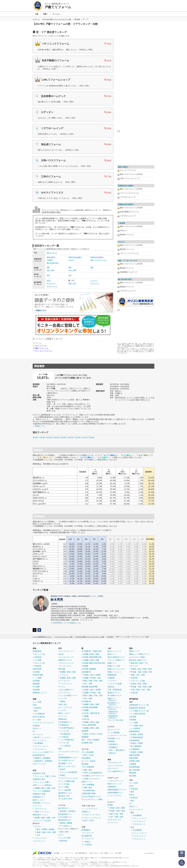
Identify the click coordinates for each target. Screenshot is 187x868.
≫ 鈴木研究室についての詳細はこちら (66, 623)
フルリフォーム (40, 346)
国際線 (70, 823)
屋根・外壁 (72, 283)
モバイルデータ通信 (137, 657)
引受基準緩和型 (137, 737)
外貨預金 (36, 726)
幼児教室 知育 (87, 743)
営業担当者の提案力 (75, 257)
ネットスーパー (64, 681)
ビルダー (38, 826)
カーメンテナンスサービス (69, 752)
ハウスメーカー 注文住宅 (42, 821)
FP (84, 767)
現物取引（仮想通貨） (43, 758)
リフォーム (37, 806)
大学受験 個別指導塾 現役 (92, 657)
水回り (49, 281)
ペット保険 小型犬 (136, 726)
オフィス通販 (63, 787)
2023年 (43, 437)
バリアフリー (95, 283)
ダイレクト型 (40, 654)
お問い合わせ (93, 853)
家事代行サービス (65, 660)
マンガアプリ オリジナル (68, 778)
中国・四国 (50, 270)
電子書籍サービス (65, 763)
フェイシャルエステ (115, 766)
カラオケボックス (114, 820)
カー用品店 (86, 842)
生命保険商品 (134, 740)
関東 (48, 267)
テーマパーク (113, 823)
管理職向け (114, 747)
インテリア (94, 281)
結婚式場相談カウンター (117, 790)
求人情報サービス (114, 695)
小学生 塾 (85, 719)
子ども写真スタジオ (66, 760)
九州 (54, 788)
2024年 (35, 437)
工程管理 (50, 260)
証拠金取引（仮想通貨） (44, 761)
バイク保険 (37, 660)
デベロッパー (40, 841)
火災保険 (36, 672)
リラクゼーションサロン (91, 815)
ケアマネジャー (98, 776)
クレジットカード (40, 740)
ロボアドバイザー (40, 764)
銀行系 (37, 737)
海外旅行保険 (38, 675)
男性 (48, 275)
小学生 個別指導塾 (89, 725)
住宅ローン (37, 728)
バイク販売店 (63, 737)
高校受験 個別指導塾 (90, 687)
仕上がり (71, 260)
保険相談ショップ (40, 693)
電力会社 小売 (64, 796)
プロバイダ (133, 666)
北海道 (86, 675)
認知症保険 (133, 758)
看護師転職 (112, 675)
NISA (35, 705)
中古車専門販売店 (67, 728)
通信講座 (85, 764)
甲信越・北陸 (95, 678)
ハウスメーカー (40, 838)
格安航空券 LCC (65, 820)
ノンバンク (46, 737)
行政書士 (87, 776)
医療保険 (36, 684)
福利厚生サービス (65, 793)
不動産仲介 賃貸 (39, 794)
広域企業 (134, 678)
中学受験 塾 (86, 701)
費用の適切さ (51, 257)
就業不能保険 (134, 755)
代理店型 (38, 657)
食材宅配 (62, 669)
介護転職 (111, 678)
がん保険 (36, 687)
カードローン (38, 734)
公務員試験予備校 (89, 793)
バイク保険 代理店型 (137, 714)
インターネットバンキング (43, 723)
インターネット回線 (137, 681)
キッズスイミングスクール (91, 818)
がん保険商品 (134, 749)
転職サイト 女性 (114, 666)
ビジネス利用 (65, 838)
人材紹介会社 (113, 712)
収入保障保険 (136, 746)
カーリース (63, 716)
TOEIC (86, 773)
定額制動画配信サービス (68, 757)
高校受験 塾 (86, 672)
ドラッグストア (88, 833)
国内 (62, 832)
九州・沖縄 (72, 270)
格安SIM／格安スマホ (138, 660)
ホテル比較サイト (65, 817)
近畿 (92, 267)
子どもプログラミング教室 (92, 799)
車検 (60, 749)
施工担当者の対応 (53, 263)
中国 (150, 672)
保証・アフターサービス (98, 260)
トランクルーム (64, 693)
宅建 (85, 770)
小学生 (100, 734)
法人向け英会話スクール (91, 796)
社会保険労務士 (96, 773)
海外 (67, 832)
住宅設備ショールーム (41, 803)
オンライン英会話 (89, 761)
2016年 (92, 437)
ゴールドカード (40, 749)
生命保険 (36, 681)
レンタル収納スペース (69, 695)
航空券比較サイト (65, 814)
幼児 (85, 755)
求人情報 (118, 853)
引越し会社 (63, 704)
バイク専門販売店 (67, 740)
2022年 (50, 437)
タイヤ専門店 (87, 845)
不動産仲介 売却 (39, 773)
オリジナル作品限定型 (69, 772)
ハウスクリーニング (66, 663)
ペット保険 (37, 678)
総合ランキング (52, 253)
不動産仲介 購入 (39, 779)
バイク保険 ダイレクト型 (139, 711)
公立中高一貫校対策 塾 (91, 713)
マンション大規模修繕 (41, 791)
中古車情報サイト (65, 722)
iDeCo (132, 795)
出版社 (63, 775)
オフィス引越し (64, 784)
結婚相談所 (112, 787)
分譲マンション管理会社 (42, 785)
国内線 (63, 823)
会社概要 (56, 853)
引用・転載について (107, 853)
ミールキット (63, 675)
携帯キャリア (134, 651)
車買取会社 (63, 719)
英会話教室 (86, 758)
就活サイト (112, 654)
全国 (121, 817)
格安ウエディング (114, 784)
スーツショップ (88, 839)
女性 (70, 275)
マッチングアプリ (114, 796)
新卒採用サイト (114, 704)
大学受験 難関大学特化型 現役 (93, 663)
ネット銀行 (37, 720)
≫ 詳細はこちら (39, 426)
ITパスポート (95, 779)
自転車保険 (37, 669)
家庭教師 (85, 737)
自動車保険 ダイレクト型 (139, 705)
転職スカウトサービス (116, 669)
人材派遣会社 (113, 717)
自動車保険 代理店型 (137, 708)
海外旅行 (72, 811)
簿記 (90, 770)
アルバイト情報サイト (116, 660)
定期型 (140, 734)
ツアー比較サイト (65, 826)
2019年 (71, 437)
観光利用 (63, 841)
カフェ (61, 755)
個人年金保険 (134, 770)
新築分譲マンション (40, 815)
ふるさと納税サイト (66, 690)
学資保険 (36, 690)
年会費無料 (39, 743)
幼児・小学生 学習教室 (91, 740)
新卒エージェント (114, 708)
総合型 (63, 769)
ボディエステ (113, 768)
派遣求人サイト (114, 693)
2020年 (64, 437)
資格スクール (87, 782)
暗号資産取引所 (39, 755)
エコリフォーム (52, 286)
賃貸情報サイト (39, 797)
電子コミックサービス (67, 766)
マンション (39, 776)
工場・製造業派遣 (114, 690)
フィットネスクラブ (89, 809)
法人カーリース (114, 730)
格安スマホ (144, 663)
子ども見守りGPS (65, 799)
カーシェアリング (65, 707)
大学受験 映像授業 (89, 669)
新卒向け (113, 753)
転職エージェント (114, 672)
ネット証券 (37, 702)
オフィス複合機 (64, 790)
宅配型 (63, 701)
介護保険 (133, 764)
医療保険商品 (134, 731)
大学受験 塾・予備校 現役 (92, 651)
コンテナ (63, 698)
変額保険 (133, 773)
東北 (38, 829)
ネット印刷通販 (114, 733)
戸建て (47, 776)
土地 (54, 776)
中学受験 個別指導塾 (90, 707)
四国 (133, 675)
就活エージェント (114, 651)
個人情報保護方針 (81, 853)
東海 (70, 267)
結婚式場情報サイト (115, 793)
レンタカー (63, 710)
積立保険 (133, 776)
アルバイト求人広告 (115, 720)
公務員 (86, 779)
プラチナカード (139, 824)
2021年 (57, 437)
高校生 (86, 734)
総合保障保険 (134, 767)
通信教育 (85, 731)
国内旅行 (63, 811)
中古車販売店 (63, 725)
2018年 (78, 437)
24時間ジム (86, 812)
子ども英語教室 (88, 752)
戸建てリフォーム (41, 348)
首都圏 (37, 788)
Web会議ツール (114, 738)
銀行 (36, 711)
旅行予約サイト (64, 808)
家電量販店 (86, 830)
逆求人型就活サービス (116, 657)
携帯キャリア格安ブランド (140, 654)
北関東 (44, 829)
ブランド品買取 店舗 (66, 781)
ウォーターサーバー (66, 651)
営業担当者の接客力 (97, 257)
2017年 (85, 437)
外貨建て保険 (134, 761)
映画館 (110, 805)
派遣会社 (111, 687)
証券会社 (38, 708)
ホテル (61, 835)
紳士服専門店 (87, 836)
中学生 (93, 734)
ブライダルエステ (114, 763)
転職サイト (112, 663)
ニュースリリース (67, 853)
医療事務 (91, 767)
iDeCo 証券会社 (39, 717)
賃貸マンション (39, 800)
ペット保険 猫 (135, 728)
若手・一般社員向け (117, 750)
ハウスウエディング (115, 781)
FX (34, 731)
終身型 (133, 734)
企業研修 (111, 741)
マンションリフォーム (43, 351)
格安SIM (134, 663)
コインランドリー (65, 666)
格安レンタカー (64, 713)
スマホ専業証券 (39, 714)
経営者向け (114, 744)
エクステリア (51, 283)
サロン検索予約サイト (116, 771)
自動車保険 (37, 651)
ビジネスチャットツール (117, 735)
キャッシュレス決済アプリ (43, 752)
